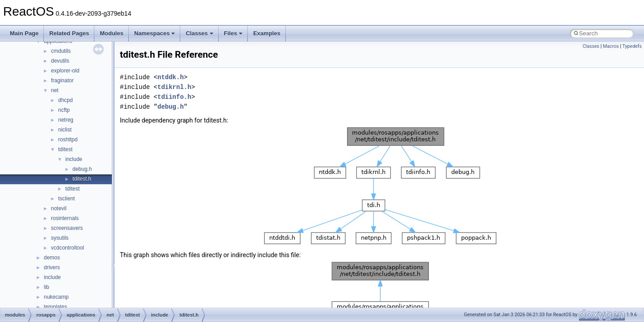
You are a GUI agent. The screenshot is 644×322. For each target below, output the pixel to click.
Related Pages (69, 33)
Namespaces (155, 33)
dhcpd (66, 100)
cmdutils (61, 51)
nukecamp (56, 297)
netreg (66, 120)
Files (233, 33)
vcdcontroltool (68, 248)
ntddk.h (171, 77)
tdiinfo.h (174, 97)
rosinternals (65, 218)
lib (47, 287)
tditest (65, 149)
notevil (59, 208)
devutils (60, 61)
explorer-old (65, 71)
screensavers (67, 228)
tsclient (66, 199)
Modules (112, 33)
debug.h (82, 169)
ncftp (64, 110)
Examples (267, 33)
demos (52, 258)
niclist (65, 130)
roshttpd (68, 140)
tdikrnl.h (174, 87)
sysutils (60, 238)
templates (55, 307)
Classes (199, 33)
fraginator (62, 80)
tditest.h (82, 179)
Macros (611, 46)
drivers (52, 267)
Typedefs (632, 46)
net (55, 90)
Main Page (24, 33)
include (74, 159)
